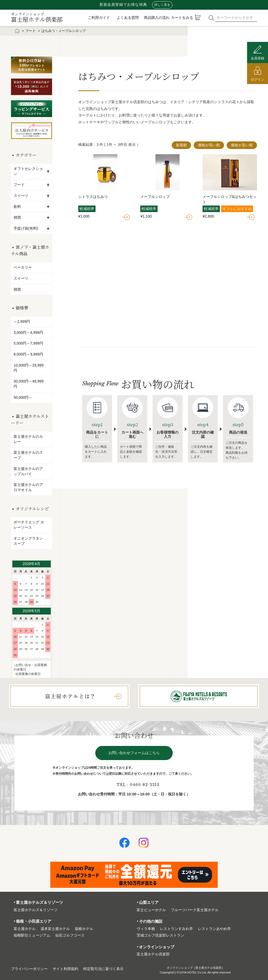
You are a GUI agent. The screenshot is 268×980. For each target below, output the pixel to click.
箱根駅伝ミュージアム (32, 935)
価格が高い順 (209, 145)
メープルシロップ (155, 197)
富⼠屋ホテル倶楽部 (153, 954)
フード (30, 31)
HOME (17, 31)
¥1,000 (84, 216)
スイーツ (32, 196)
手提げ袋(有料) (32, 228)
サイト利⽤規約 (65, 969)
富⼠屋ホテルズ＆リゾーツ (36, 910)
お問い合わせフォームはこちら (134, 753)
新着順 (181, 145)
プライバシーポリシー (29, 969)
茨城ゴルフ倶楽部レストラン (160, 935)
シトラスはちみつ (93, 197)
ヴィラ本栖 (146, 929)
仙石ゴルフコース (70, 935)
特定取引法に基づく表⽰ (103, 969)
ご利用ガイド (99, 18)
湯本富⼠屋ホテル (55, 929)
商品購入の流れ (157, 18)
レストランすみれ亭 (176, 929)
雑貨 (32, 217)
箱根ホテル (84, 929)
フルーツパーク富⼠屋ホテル (195, 910)
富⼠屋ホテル (25, 929)
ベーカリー (23, 267)
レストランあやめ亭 (214, 929)
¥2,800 (208, 216)
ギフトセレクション (32, 171)
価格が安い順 (242, 145)
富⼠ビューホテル (151, 910)
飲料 (32, 207)
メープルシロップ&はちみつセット (230, 199)
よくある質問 (128, 18)
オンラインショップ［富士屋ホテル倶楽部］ (196, 968)
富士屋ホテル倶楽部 (37, 17)
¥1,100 (146, 216)
